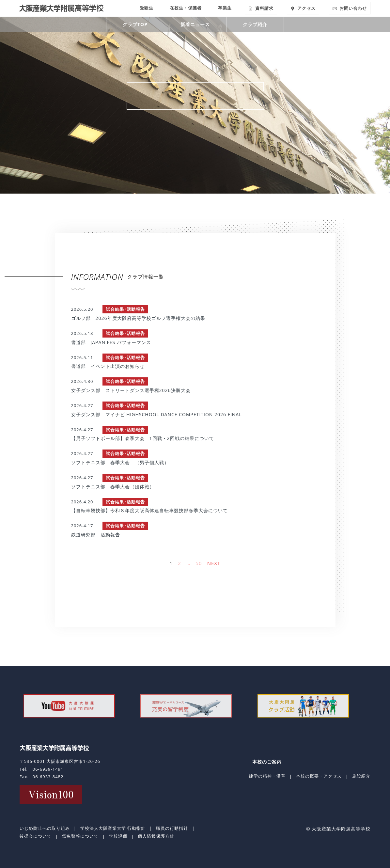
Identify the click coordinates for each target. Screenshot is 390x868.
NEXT (214, 563)
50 (199, 563)
